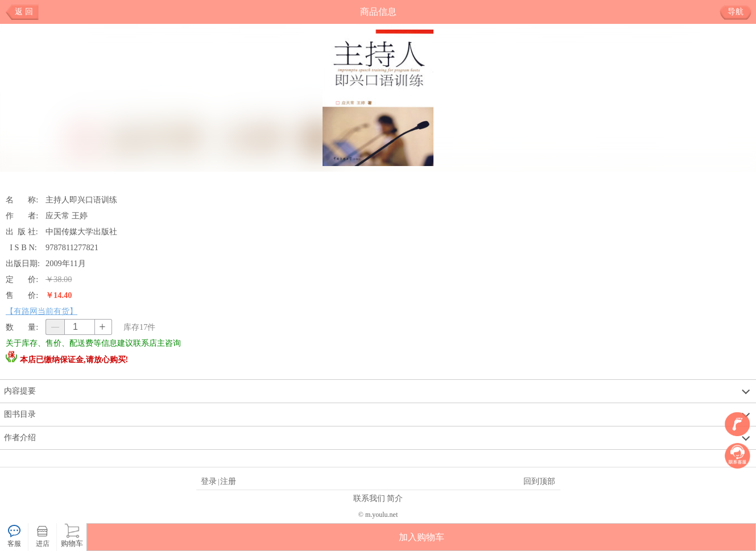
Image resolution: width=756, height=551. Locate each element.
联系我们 (369, 498)
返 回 (24, 12)
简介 (395, 498)
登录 (209, 481)
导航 (740, 12)
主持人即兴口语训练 (81, 200)
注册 (228, 481)
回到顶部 (539, 481)
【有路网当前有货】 (42, 311)
